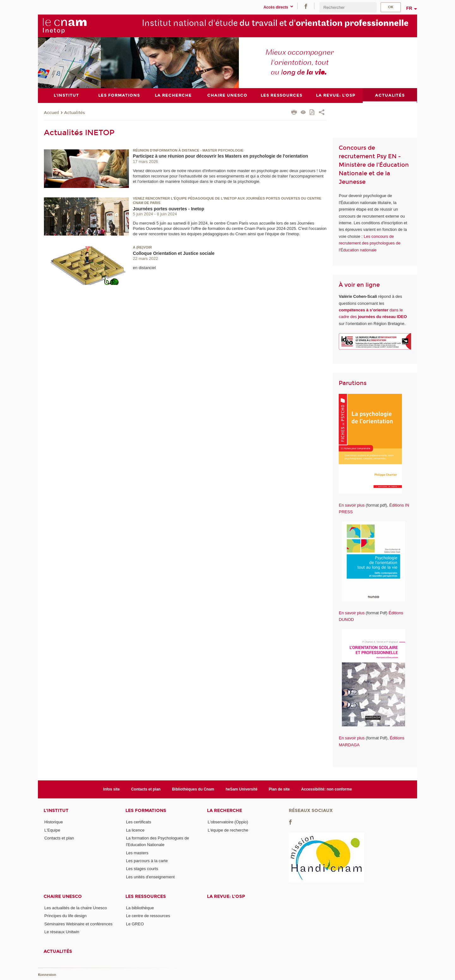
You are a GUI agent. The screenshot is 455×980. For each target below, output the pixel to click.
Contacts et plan (146, 789)
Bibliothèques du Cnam (193, 789)
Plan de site (279, 789)
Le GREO (135, 924)
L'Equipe (52, 830)
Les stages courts (142, 869)
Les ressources (146, 896)
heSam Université (242, 789)
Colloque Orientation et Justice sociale (174, 253)
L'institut (56, 811)
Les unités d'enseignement (150, 877)
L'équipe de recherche (228, 830)
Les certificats (139, 822)
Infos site (111, 789)
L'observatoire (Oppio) (228, 822)
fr (409, 8)
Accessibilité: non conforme (327, 789)
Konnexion (47, 974)
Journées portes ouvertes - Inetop (169, 208)
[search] (348, 7)
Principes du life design (65, 916)
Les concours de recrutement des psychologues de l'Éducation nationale (370, 243)
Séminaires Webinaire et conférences (78, 924)
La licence (135, 830)
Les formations (146, 811)
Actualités (75, 112)
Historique (54, 822)
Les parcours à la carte (147, 860)
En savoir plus (352, 505)
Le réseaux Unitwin (62, 932)
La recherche (224, 811)
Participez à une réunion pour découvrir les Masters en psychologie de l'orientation (221, 156)
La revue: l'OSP (226, 896)
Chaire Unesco (63, 896)
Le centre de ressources (148, 916)
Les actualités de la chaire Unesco (76, 908)
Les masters (137, 853)
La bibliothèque (140, 908)
